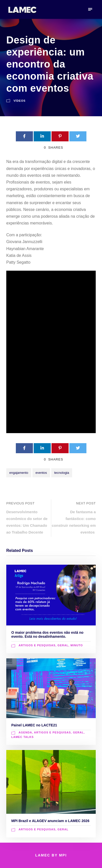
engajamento (19, 473)
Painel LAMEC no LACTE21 (34, 725)
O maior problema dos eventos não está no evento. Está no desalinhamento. (47, 635)
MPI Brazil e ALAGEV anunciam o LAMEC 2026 (50, 821)
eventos (41, 473)
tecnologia (62, 473)
